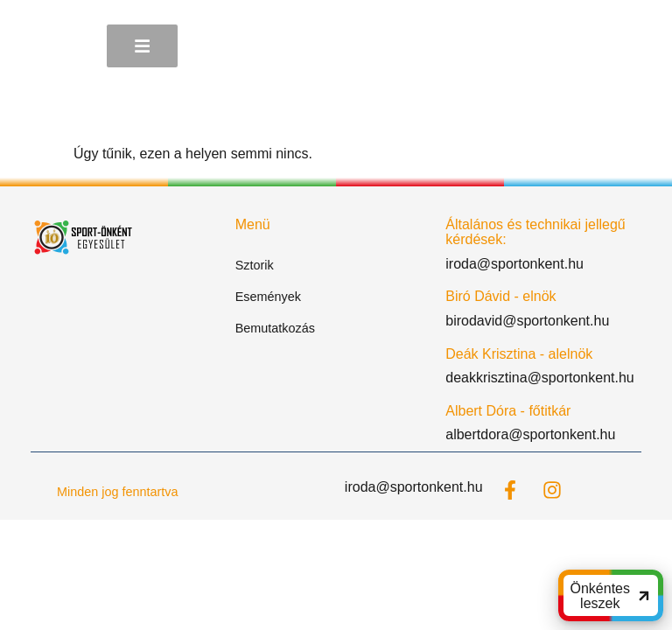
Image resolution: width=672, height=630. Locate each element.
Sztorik (255, 265)
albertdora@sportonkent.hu (530, 434)
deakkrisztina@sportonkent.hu (539, 378)
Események (268, 297)
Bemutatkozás (275, 328)
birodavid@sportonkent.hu (527, 321)
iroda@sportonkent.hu (514, 264)
